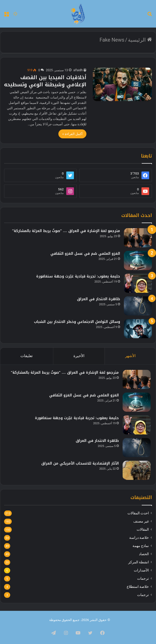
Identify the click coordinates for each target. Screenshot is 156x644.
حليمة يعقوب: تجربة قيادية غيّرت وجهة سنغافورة (78, 276)
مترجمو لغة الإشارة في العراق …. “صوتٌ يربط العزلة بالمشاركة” (66, 231)
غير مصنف (141, 521)
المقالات (143, 529)
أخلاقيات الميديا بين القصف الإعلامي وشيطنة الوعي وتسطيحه (45, 81)
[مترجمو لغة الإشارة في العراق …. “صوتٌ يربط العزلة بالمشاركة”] (138, 238)
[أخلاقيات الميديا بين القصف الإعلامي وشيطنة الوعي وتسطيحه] (122, 84)
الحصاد (144, 554)
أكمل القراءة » (72, 134)
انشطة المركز (139, 562)
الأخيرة (79, 356)
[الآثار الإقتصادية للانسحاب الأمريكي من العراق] (137, 470)
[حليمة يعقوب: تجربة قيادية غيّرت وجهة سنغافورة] (138, 283)
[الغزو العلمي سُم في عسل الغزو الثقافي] (138, 260)
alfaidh (78, 70)
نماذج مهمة (141, 546)
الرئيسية (140, 40)
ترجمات (143, 578)
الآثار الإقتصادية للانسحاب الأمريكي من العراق (80, 463)
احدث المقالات (138, 513)
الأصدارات (141, 570)
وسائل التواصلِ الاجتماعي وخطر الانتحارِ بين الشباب (77, 322)
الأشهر (130, 356)
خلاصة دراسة (139, 538)
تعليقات (27, 356)
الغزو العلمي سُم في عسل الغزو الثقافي (85, 254)
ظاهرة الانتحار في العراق (99, 299)
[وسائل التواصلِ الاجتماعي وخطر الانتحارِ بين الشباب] (138, 329)
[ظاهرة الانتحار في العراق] (138, 306)
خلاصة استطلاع (138, 587)
